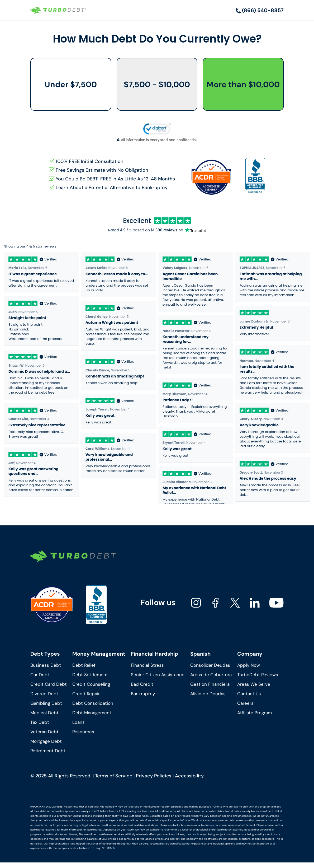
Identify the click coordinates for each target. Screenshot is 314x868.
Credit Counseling (91, 684)
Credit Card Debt (49, 684)
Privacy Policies (154, 776)
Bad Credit (142, 684)
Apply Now (249, 665)
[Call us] (260, 10)
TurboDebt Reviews (258, 675)
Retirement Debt (48, 751)
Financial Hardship (154, 654)
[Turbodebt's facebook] (216, 603)
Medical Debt (44, 713)
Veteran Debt (44, 732)
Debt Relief (84, 665)
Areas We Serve (254, 684)
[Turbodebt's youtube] (276, 603)
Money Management (99, 654)
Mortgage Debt (46, 741)
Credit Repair (86, 694)
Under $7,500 (71, 84)
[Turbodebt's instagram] (196, 603)
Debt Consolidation (93, 703)
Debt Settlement (90, 675)
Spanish (200, 654)
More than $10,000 (243, 84)
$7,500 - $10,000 (157, 84)
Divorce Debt (44, 694)
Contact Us (249, 694)
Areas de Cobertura (211, 675)
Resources (83, 732)
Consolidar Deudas (210, 665)
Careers (245, 703)
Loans (78, 722)
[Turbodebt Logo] (58, 10)
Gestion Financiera (210, 684)
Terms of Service (114, 776)
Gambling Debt (46, 703)
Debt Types (45, 654)
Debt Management (92, 713)
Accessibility (189, 776)
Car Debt (40, 675)
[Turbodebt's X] (235, 603)
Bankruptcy (143, 694)
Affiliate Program (254, 713)
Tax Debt (40, 722)
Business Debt (46, 665)
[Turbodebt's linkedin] (255, 603)
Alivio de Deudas (208, 694)
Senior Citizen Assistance (158, 675)
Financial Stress (147, 665)
